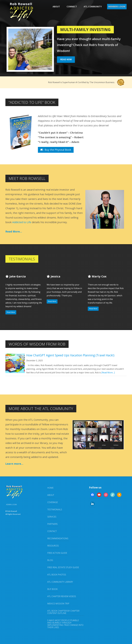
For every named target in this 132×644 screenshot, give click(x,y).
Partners (52, 524)
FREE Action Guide (57, 553)
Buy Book (52, 589)
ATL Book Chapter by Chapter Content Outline (63, 612)
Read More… (14, 231)
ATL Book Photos (57, 575)
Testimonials (55, 509)
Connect (72, 7)
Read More (11, 312)
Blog (50, 560)
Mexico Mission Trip (58, 604)
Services (52, 517)
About (56, 7)
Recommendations (58, 538)
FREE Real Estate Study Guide (63, 567)
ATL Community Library (60, 582)
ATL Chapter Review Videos (62, 596)
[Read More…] (108, 373)
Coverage (53, 502)
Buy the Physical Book (56, 150)
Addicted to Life (22, 222)
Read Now (66, 60)
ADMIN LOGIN (11, 504)
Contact (52, 531)
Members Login (117, 7)
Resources (53, 546)
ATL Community (93, 7)
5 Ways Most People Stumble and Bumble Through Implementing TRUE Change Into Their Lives (65, 624)
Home (50, 488)
